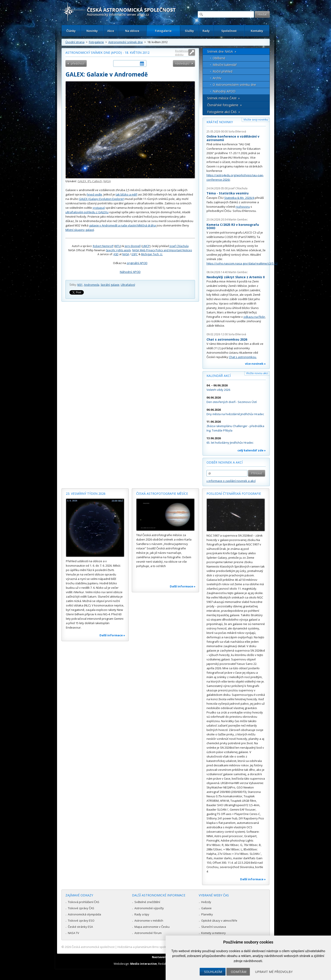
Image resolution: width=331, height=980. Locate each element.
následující (182, 63)
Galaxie (206, 908)
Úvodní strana (75, 42)
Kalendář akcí (219, 376)
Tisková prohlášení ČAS (84, 902)
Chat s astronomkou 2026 (227, 339)
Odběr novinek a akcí (225, 462)
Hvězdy (206, 902)
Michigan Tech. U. (152, 254)
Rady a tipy (142, 914)
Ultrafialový (128, 285)
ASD (116, 254)
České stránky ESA (80, 927)
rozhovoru (243, 207)
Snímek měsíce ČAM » (223, 98)
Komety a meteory (213, 933)
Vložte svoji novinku (256, 120)
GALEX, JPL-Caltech (90, 181)
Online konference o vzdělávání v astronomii (233, 138)
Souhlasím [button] (213, 972)
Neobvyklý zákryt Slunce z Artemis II (236, 277)
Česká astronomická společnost (93, 947)
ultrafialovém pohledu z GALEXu (87, 212)
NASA (107, 181)
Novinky (92, 31)
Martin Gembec (238, 220)
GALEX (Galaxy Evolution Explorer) (102, 199)
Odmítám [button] (239, 972)
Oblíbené (219, 58)
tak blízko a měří (126, 194)
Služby (189, 31)
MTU (118, 246)
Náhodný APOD (130, 272)
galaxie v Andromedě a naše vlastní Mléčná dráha (122, 225)
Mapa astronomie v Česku (152, 927)
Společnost (229, 31)
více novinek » (255, 364)
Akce (111, 31)
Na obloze (132, 31)
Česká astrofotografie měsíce (162, 494)
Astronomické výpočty (149, 908)
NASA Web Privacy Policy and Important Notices (162, 250)
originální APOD (137, 263)
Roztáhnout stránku (182, 53)
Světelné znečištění (147, 902)
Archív (217, 78)
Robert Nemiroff (103, 246)
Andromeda (92, 285)
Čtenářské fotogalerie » (224, 105)
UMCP (146, 246)
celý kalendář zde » (252, 450)
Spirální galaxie (110, 285)
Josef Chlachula (179, 246)
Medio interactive (143, 964)
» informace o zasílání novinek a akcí (231, 481)
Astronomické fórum (148, 933)
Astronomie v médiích (149, 921)
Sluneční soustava (214, 927)
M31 (80, 285)
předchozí (78, 63)
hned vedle (95, 194)
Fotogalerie (163, 31)
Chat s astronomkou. (243, 357)
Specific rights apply (118, 250)
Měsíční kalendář (225, 65)
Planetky (207, 914)
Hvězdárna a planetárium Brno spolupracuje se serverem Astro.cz (162, 947)
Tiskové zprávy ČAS (81, 908)
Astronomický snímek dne (126, 42)
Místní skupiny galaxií (80, 230)
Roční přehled (223, 71)
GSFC (135, 254)
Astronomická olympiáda (84, 914)
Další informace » (112, 635)
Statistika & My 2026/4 (239, 198)
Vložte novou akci (257, 373)
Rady (206, 31)
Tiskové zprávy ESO (81, 921)
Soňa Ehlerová (237, 131)
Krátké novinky (220, 122)
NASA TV (74, 933)
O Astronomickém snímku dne (234, 85)
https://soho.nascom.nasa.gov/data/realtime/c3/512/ (242, 263)
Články (71, 31)
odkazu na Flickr (254, 317)
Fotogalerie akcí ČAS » (224, 112)
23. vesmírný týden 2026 (86, 494)
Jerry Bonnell (133, 246)
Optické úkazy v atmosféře (219, 921)
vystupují (99, 208)
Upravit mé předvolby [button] (274, 972)
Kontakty (257, 31)
